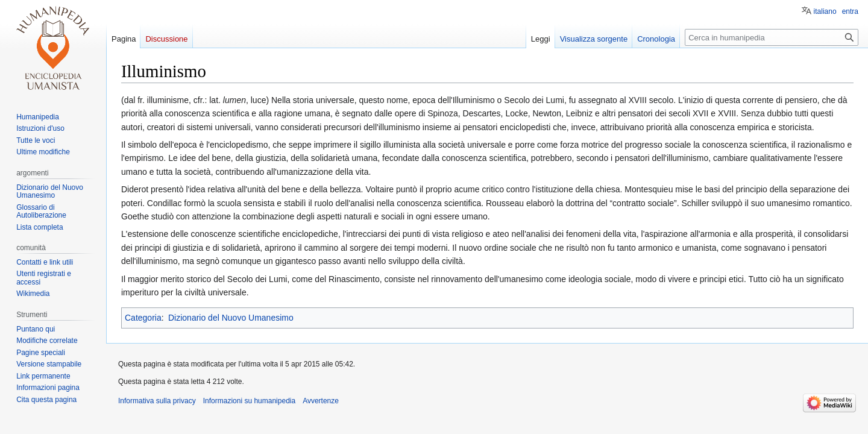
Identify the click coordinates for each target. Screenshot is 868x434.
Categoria (143, 318)
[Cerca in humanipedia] (772, 37)
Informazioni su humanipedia (249, 401)
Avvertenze (321, 401)
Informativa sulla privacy (157, 401)
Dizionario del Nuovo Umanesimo (231, 318)
